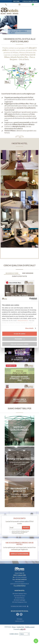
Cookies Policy (21, 627)
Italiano (25, 634)
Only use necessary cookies (19, 344)
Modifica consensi (30, 627)
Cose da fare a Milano (30, 1)
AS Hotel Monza (20, 598)
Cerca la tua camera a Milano (18, 32)
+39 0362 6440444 (6, 5)
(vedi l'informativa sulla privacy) (20, 533)
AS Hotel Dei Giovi (19, 596)
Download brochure (20, 606)
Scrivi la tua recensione (19, 554)
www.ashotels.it (20, 582)
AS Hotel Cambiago (19, 600)
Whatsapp (33, 4)
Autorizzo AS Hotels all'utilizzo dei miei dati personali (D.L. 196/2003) (20, 532)
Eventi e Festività (19, 276)
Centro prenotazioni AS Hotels (19, 5)
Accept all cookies (19, 334)
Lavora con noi (20, 621)
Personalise (20, 339)
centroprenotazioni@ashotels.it (20, 584)
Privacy (14, 627)
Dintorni (16, 1)
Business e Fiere (12, 273)
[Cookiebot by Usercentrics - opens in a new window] (29, 299)
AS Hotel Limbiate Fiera (19, 594)
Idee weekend (28, 273)
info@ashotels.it (23, 321)
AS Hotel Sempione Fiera (20, 602)
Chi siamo (20, 619)
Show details (29, 328)
